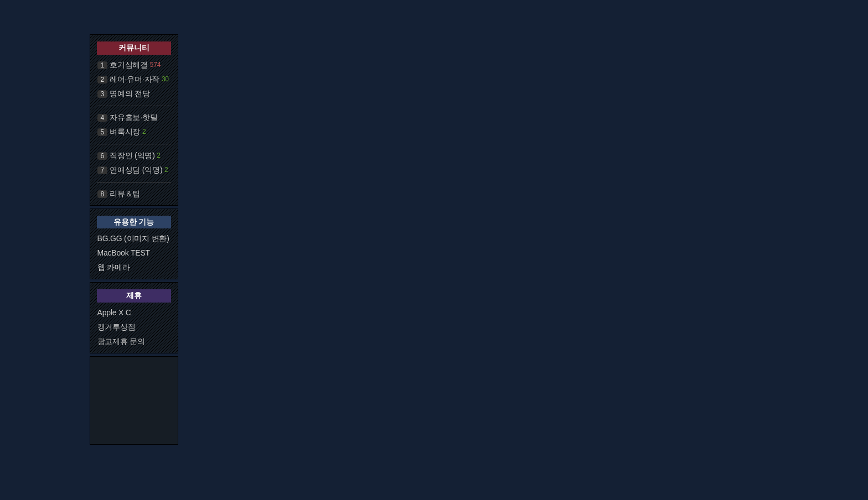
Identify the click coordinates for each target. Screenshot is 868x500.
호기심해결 (129, 65)
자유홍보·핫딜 (134, 117)
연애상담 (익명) (136, 170)
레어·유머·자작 (135, 79)
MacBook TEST (124, 253)
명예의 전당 (130, 93)
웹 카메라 (114, 267)
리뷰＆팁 (125, 194)
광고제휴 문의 (122, 341)
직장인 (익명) (132, 155)
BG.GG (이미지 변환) (133, 238)
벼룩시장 (125, 132)
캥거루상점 (117, 327)
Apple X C (114, 312)
